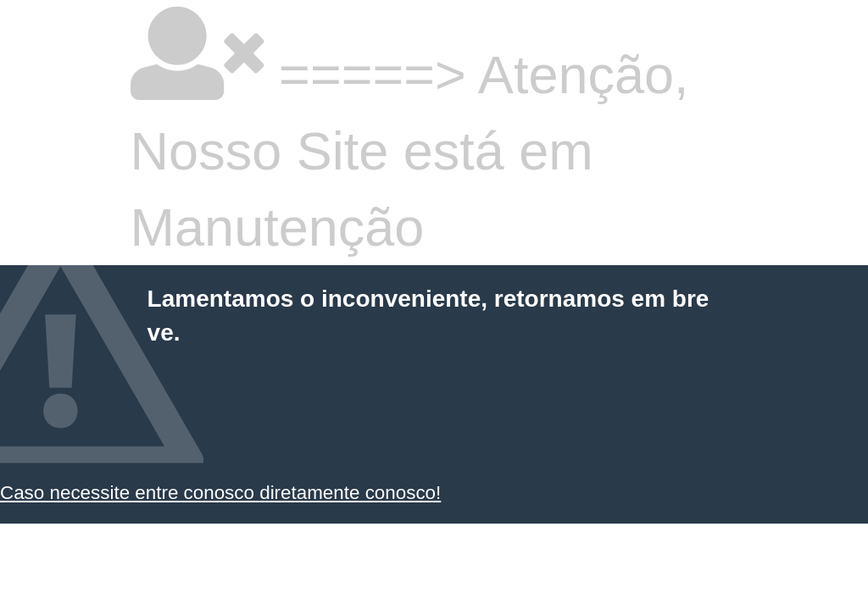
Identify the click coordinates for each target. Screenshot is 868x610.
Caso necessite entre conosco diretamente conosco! (220, 493)
